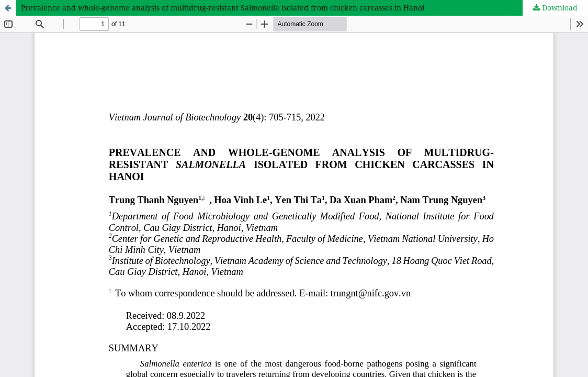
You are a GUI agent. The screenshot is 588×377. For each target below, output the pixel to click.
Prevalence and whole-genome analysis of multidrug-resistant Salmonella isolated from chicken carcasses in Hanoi (223, 8)
